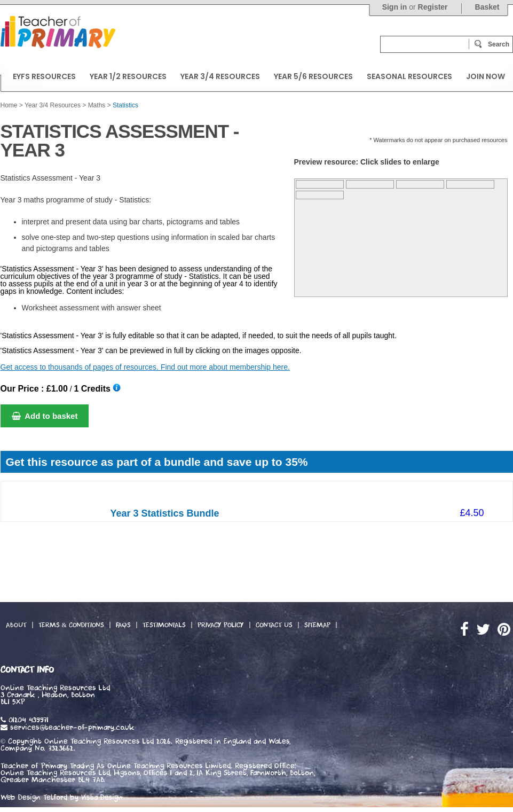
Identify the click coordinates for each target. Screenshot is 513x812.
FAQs (123, 625)
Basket (487, 7)
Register (433, 7)
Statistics (125, 105)
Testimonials (164, 625)
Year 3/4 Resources (53, 105)
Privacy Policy (221, 625)
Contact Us (274, 625)
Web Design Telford (34, 798)
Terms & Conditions (71, 625)
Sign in (395, 7)
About (16, 625)
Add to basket (45, 416)
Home (9, 105)
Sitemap (317, 625)
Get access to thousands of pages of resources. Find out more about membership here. (145, 367)
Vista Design (102, 798)
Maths (97, 105)
